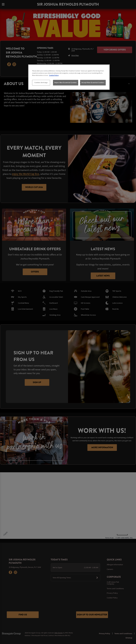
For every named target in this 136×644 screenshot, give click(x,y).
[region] (69, 77)
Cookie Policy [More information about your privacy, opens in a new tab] (54, 75)
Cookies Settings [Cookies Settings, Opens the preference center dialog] (41, 83)
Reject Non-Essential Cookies (66, 83)
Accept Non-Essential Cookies (93, 83)
